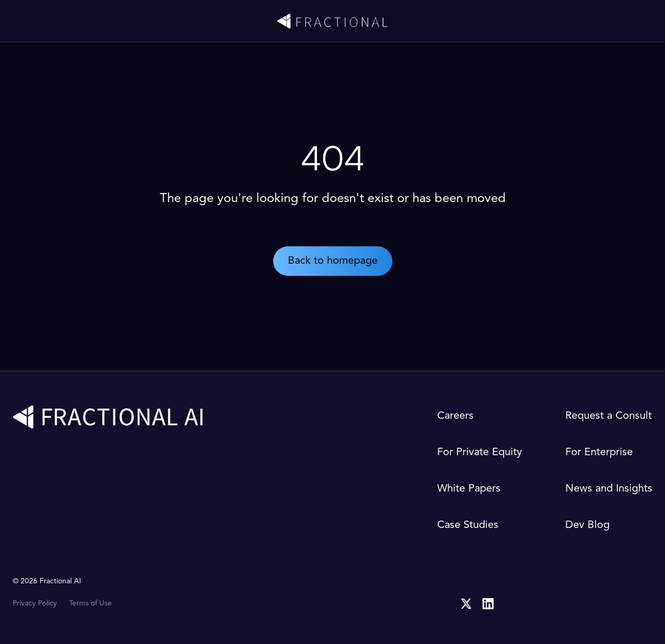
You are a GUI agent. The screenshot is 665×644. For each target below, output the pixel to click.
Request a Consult (609, 416)
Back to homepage (333, 261)
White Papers (469, 489)
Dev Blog (587, 525)
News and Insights (609, 489)
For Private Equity (480, 453)
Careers (455, 416)
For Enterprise (599, 453)
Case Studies (468, 525)
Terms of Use (90, 603)
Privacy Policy (35, 603)
